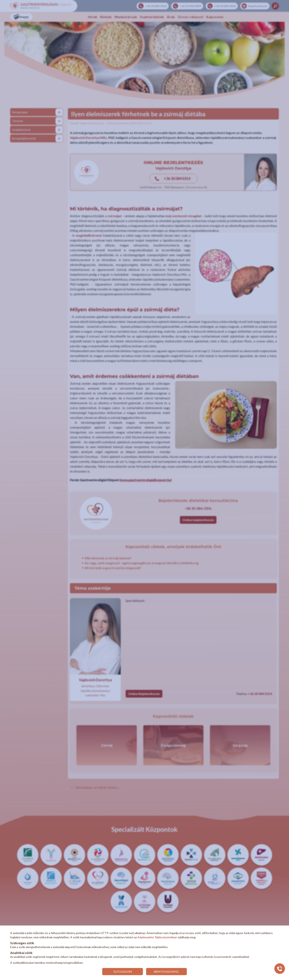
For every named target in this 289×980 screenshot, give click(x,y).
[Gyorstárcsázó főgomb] (280, 969)
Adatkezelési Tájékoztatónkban (157, 937)
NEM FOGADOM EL (167, 972)
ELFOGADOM (123, 972)
